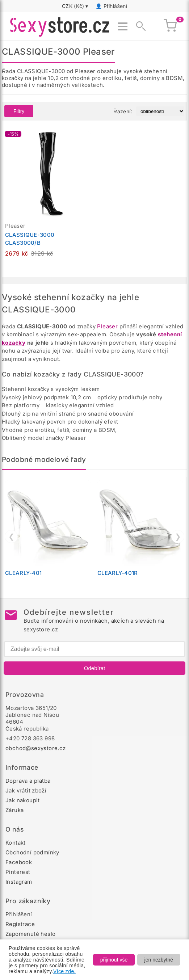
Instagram (19, 882)
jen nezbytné (159, 960)
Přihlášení (115, 6)
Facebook (19, 862)
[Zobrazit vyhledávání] (139, 26)
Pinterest (18, 872)
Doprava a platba (28, 781)
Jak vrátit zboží (26, 790)
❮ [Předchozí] (11, 537)
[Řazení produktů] (160, 111)
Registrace (20, 924)
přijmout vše (114, 960)
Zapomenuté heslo (30, 934)
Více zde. (64, 971)
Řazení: (123, 111)
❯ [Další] (178, 537)
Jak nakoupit (23, 800)
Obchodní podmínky (32, 852)
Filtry (19, 111)
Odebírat (94, 668)
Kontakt (16, 843)
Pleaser (107, 326)
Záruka (14, 810)
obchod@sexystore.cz (36, 748)
